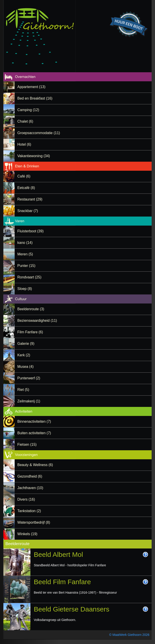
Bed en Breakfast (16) (35, 98)
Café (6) (24, 176)
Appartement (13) (31, 87)
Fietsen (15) (27, 444)
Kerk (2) (24, 355)
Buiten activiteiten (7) (34, 433)
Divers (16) (26, 499)
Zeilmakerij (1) (29, 401)
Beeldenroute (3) (31, 309)
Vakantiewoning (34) (34, 156)
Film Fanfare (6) (30, 332)
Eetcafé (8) (26, 188)
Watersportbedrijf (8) (34, 522)
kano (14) (25, 243)
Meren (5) (25, 254)
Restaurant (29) (30, 199)
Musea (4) (25, 367)
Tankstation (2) (29, 511)
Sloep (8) (25, 289)
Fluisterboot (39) (31, 231)
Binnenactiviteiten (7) (34, 421)
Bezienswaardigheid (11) (37, 321)
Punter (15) (26, 266)
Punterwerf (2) (29, 378)
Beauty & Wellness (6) (35, 465)
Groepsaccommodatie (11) (39, 133)
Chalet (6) (25, 121)
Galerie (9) (26, 344)
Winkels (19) (27, 534)
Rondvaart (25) (29, 277)
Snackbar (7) (28, 211)
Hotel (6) (24, 144)
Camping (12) (28, 110)
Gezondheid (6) (30, 476)
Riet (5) (23, 390)
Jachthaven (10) (30, 488)
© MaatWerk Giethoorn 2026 (129, 635)
